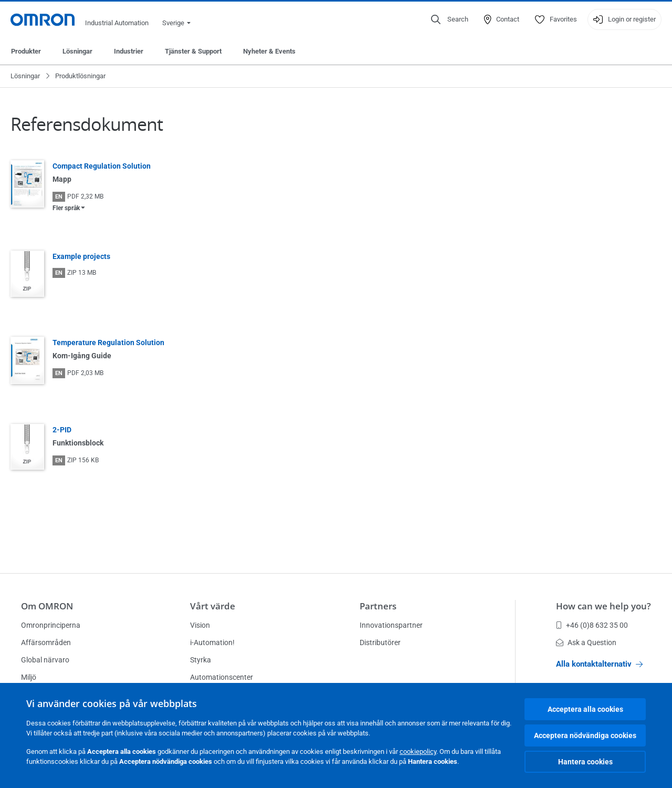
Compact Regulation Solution (102, 166)
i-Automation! (212, 642)
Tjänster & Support (193, 51)
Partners (378, 606)
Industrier (129, 51)
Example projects (81, 256)
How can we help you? (603, 606)
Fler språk (66, 208)
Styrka (201, 660)
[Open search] (450, 19)
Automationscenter (222, 677)
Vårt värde (213, 606)
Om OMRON (47, 606)
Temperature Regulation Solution (108, 343)
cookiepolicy (418, 751)
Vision (200, 625)
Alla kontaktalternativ (599, 664)
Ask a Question (586, 642)
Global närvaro (45, 660)
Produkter (26, 51)
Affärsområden (46, 642)
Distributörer (380, 642)
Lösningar (77, 51)
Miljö (29, 677)
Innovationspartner (391, 625)
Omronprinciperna (51, 625)
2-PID (62, 430)
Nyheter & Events (269, 51)
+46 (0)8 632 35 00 (592, 625)
